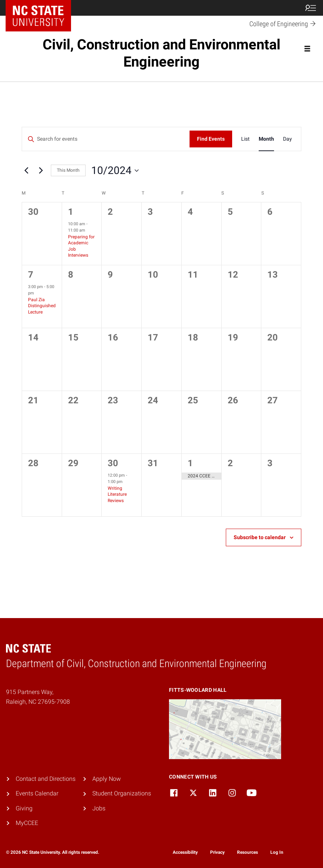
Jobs (99, 808)
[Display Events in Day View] (287, 139)
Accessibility (185, 852)
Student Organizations (122, 793)
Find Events (211, 139)
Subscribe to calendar (260, 537)
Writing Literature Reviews (117, 494)
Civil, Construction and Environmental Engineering (161, 53)
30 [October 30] (113, 463)
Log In (277, 852)
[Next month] (41, 171)
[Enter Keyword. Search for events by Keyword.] (106, 139)
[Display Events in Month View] (266, 139)
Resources (247, 852)
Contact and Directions (46, 779)
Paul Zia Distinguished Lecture (42, 306)
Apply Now (107, 779)
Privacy (217, 852)
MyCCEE (27, 823)
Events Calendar (37, 793)
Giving (24, 808)
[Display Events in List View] (245, 139)
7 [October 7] (31, 275)
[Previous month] (26, 171)
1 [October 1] (71, 212)
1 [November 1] (190, 463)
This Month (68, 170)
